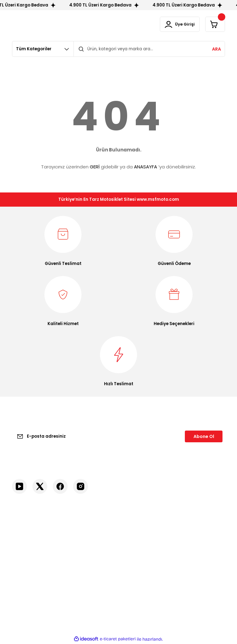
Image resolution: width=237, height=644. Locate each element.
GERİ (95, 167)
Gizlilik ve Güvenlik (86, 546)
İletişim (19, 529)
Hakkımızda (24, 539)
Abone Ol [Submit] (204, 437)
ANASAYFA (146, 167)
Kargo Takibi (25, 570)
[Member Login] (177, 25)
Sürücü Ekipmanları (198, 539)
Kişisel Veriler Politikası (91, 566)
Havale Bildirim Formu (34, 560)
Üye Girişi (133, 539)
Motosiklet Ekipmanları (202, 529)
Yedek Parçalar (194, 577)
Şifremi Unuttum (140, 550)
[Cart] (214, 25)
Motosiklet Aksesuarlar (191, 563)
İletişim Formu (26, 550)
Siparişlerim (135, 560)
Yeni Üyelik (134, 529)
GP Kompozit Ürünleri (200, 550)
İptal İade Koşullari (87, 556)
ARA (216, 50)
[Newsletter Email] (118, 437)
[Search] (149, 50)
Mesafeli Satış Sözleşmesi (82, 532)
